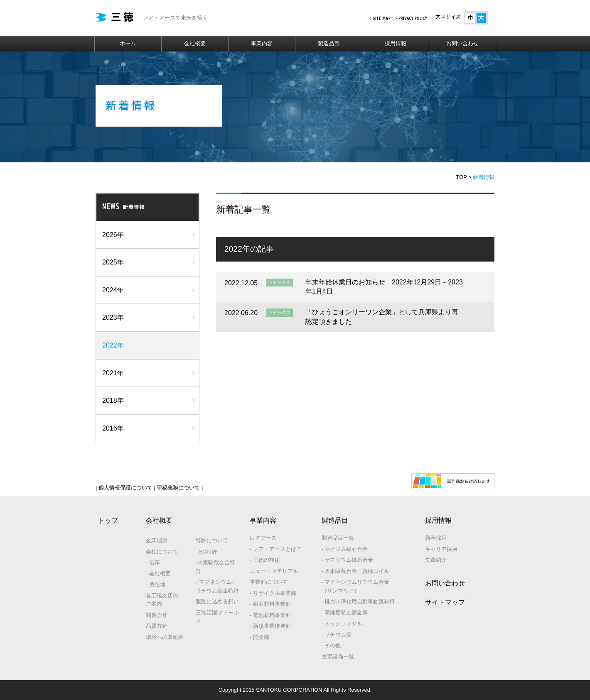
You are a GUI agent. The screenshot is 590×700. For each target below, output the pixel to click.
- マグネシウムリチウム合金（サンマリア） (356, 586)
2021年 (113, 373)
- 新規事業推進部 (270, 626)
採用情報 (396, 43)
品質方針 (157, 626)
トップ (108, 520)
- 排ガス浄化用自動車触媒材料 (358, 601)
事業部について (269, 582)
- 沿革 (153, 562)
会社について (162, 552)
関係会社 (157, 615)
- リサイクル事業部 (273, 593)
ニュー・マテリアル (274, 571)
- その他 (331, 645)
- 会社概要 (158, 574)
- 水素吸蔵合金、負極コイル (356, 571)
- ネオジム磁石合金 (345, 549)
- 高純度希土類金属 (345, 613)
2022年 (113, 345)
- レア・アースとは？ (276, 549)
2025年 (113, 262)
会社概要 (195, 43)
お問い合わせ (462, 43)
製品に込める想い (217, 601)
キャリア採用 (441, 549)
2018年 (113, 400)
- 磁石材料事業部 (270, 604)
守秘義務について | (179, 488)
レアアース (263, 538)
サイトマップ (445, 602)
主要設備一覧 (338, 657)
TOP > (464, 177)
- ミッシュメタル (342, 623)
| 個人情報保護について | (125, 488)
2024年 (113, 290)
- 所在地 (156, 584)
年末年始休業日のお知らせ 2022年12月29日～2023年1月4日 (384, 287)
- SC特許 (206, 552)
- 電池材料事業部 (270, 615)
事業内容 (262, 43)
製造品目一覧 (338, 538)
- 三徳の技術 (265, 560)
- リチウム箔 (337, 635)
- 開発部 (259, 637)
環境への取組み (165, 637)
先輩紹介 (436, 560)
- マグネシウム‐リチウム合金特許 (217, 586)
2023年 (113, 317)
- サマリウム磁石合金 (348, 560)
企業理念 (157, 540)
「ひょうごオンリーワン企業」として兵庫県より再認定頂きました (382, 317)
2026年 (113, 235)
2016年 (113, 428)
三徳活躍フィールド (217, 617)
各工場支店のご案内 (162, 600)
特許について (212, 540)
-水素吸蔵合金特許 (215, 567)
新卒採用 (436, 538)
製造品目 (329, 43)
